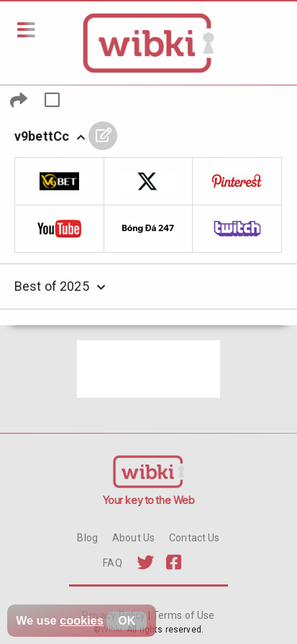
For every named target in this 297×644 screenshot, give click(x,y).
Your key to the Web (149, 500)
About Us (133, 538)
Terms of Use (183, 615)
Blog (87, 538)
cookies (82, 621)
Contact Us (194, 538)
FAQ (112, 563)
